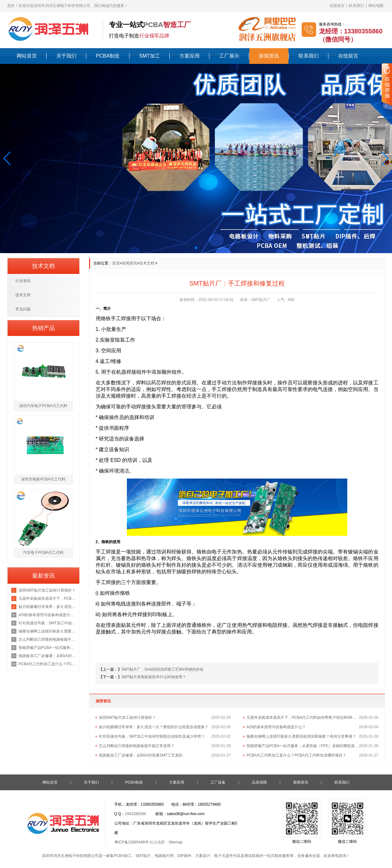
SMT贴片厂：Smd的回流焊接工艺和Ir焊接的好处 (163, 669)
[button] (7, 158)
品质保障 (259, 782)
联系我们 (356, 6)
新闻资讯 (269, 56)
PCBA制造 (108, 56)
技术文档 (147, 263)
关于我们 (66, 56)
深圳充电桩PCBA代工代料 (43, 479)
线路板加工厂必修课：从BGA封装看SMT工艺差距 (141, 755)
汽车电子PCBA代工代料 (43, 553)
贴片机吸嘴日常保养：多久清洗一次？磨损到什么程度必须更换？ (154, 727)
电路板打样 (164, 856)
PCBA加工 (123, 856)
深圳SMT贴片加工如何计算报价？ (127, 718)
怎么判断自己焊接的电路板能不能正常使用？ (137, 746)
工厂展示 (229, 56)
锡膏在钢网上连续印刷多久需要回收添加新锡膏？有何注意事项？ (301, 736)
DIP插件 (185, 856)
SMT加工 (150, 56)
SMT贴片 (143, 856)
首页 (116, 263)
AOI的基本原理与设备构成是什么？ (276, 727)
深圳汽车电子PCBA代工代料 (43, 406)
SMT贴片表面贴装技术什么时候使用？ (154, 677)
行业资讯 (23, 281)
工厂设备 (218, 782)
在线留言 (337, 6)
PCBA (153, 25)
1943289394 (136, 814)
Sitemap (175, 842)
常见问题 (23, 309)
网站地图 (376, 6)
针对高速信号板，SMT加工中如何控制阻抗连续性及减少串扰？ (152, 736)
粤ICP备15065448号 (131, 842)
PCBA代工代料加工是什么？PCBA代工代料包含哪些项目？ (296, 755)
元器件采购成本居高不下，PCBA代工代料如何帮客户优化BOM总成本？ (303, 718)
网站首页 (27, 56)
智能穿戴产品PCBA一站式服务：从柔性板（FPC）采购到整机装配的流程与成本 (303, 746)
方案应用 (190, 56)
